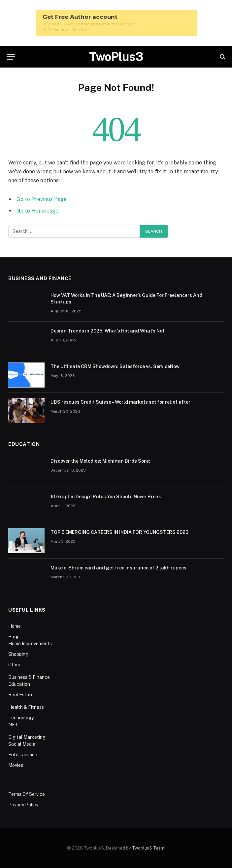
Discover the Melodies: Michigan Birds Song (100, 461)
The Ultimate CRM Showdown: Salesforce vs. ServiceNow (115, 366)
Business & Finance (29, 677)
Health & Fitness (26, 707)
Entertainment (24, 755)
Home (15, 626)
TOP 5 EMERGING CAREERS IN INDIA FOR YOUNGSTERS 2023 (119, 532)
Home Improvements (30, 644)
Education (19, 684)
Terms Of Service (27, 794)
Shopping (18, 654)
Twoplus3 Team (148, 848)
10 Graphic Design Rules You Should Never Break (106, 497)
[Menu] (11, 57)
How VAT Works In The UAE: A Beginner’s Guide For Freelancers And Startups (126, 299)
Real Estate (21, 695)
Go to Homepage (37, 211)
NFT (13, 725)
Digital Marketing (27, 737)
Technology (21, 718)
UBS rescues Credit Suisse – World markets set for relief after (120, 402)
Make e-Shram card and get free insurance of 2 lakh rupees (118, 568)
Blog (13, 637)
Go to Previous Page (42, 199)
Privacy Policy (23, 805)
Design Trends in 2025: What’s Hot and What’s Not (108, 331)
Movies (16, 765)
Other (14, 665)
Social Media (22, 744)
